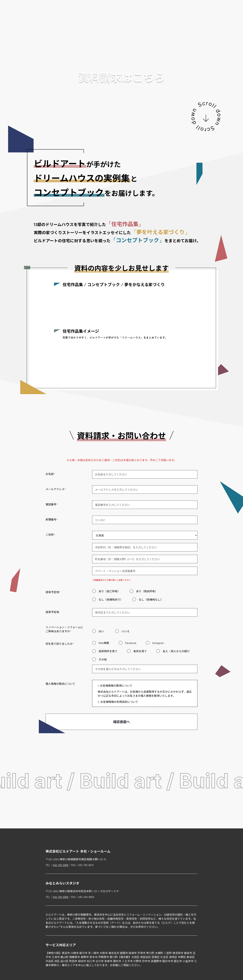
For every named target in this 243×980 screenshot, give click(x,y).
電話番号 (52, 504)
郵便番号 (52, 519)
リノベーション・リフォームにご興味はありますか (64, 629)
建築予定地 (53, 592)
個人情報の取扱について (60, 684)
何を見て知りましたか (60, 644)
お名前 (50, 474)
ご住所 (50, 535)
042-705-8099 (60, 865)
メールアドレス (56, 489)
